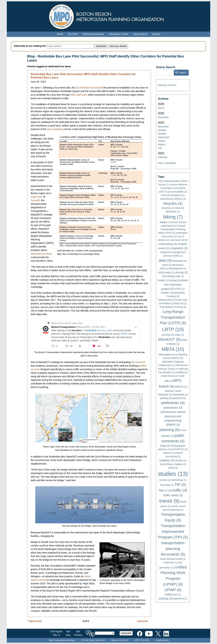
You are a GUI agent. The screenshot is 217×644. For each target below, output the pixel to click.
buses (177, 222)
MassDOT (169, 339)
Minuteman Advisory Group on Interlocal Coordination (173, 369)
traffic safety (173, 495)
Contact (156, 34)
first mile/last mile (173, 276)
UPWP (173, 590)
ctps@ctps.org (162, 640)
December (163, 127)
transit (169, 501)
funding (174, 280)
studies (173, 474)
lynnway (168, 335)
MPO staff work (79, 95)
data (165, 260)
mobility (182, 372)
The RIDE (167, 485)
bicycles (173, 203)
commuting (168, 244)
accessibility (179, 192)
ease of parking (55, 129)
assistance (177, 195)
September (164, 137)
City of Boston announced (89, 88)
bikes (180, 208)
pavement (179, 398)
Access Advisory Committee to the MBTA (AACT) (173, 188)
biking (173, 217)
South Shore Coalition (173, 464)
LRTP (173, 329)
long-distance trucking (173, 307)
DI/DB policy (166, 273)
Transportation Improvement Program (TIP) (173, 531)
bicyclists (168, 208)
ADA (165, 195)
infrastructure (167, 300)
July (160, 148)
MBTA (173, 349)
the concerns (138, 362)
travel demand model (173, 559)
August (162, 141)
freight (163, 280)
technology (179, 480)
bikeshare (173, 212)
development (178, 268)
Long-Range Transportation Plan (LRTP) (173, 317)
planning (170, 430)
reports (169, 453)
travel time (171, 562)
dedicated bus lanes (41, 254)
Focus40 (35, 200)
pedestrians (173, 408)
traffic (180, 490)
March (161, 108)
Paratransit (180, 395)
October (162, 130)
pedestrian (173, 403)
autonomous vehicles (173, 199)
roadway (167, 460)
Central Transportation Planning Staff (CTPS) (172, 229)
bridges (165, 222)
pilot (87, 304)
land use (181, 303)
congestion (179, 248)
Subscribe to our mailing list (30, 46)
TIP (180, 485)
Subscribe (126, 633)
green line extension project (175, 284)
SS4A (173, 468)
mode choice (170, 376)
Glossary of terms (167, 85)
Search (181, 73)
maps (179, 335)
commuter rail (179, 240)
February (163, 157)
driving (182, 272)
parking (166, 398)
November (163, 117)
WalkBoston (173, 595)
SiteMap (68, 633)
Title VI (165, 491)
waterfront (180, 599)
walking (166, 598)
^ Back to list (34, 621)
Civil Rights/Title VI (56, 633)
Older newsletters (167, 163)
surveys (165, 480)
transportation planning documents (173, 549)
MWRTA (181, 387)
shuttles (181, 460)
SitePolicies (78, 633)
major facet (37, 197)
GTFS (180, 289)
